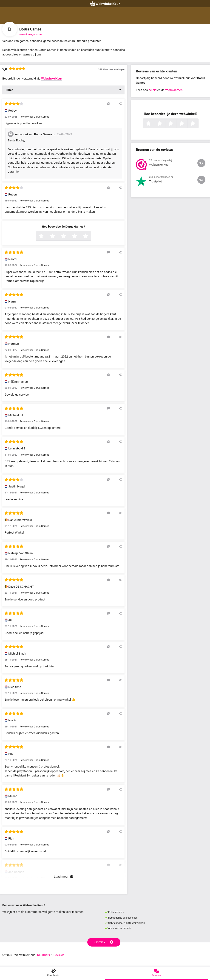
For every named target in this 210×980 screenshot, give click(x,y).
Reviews (59, 955)
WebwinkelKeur (51, 78)
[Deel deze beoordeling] (120, 104)
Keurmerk (44, 955)
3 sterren (68, 236)
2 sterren (57, 236)
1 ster (46, 236)
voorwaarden (174, 90)
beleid (152, 90)
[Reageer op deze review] (109, 104)
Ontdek (104, 942)
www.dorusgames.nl (31, 34)
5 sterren (91, 236)
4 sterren (79, 236)
